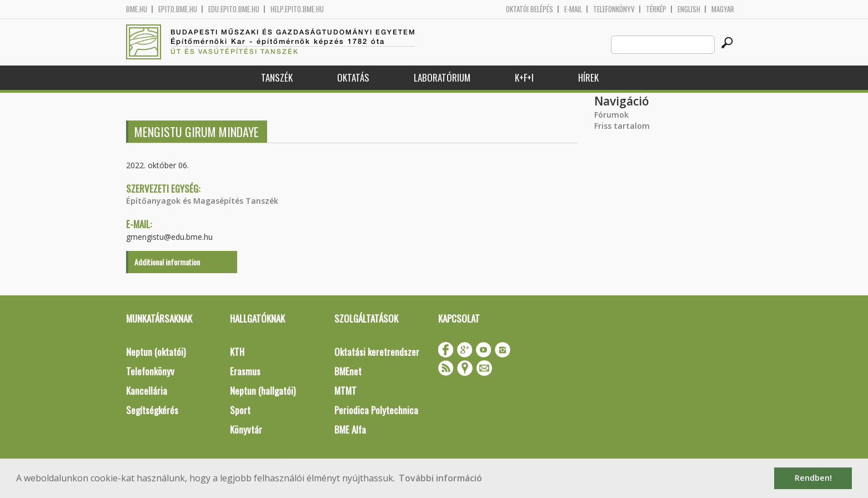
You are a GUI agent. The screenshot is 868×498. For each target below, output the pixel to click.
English (689, 9)
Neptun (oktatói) (156, 352)
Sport (240, 410)
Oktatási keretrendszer (377, 352)
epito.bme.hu (178, 9)
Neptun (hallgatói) (263, 391)
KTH (237, 352)
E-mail (573, 9)
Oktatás (353, 77)
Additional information (167, 262)
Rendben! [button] (813, 478)
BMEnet (348, 371)
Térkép (656, 9)
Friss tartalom (622, 126)
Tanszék (277, 77)
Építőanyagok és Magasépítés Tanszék (202, 201)
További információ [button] (440, 478)
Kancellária (147, 391)
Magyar (723, 9)
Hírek (588, 77)
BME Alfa (350, 429)
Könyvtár (246, 429)
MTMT (345, 391)
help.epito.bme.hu (297, 9)
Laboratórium (442, 77)
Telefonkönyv (614, 9)
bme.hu (137, 9)
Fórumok (611, 115)
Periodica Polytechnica (376, 410)
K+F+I (524, 77)
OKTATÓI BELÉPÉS (530, 9)
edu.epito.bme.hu (234, 9)
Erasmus (245, 371)
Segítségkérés (152, 410)
